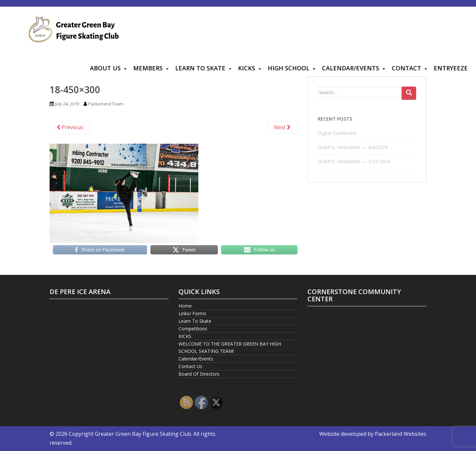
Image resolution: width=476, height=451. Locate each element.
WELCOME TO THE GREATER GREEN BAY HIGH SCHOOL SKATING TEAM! (230, 347)
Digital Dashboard (337, 133)
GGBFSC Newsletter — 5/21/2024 (354, 161)
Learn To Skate (200, 68)
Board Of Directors (199, 374)
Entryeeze (451, 68)
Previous (70, 127)
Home (185, 306)
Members (148, 68)
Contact (406, 68)
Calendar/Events (351, 68)
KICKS (247, 68)
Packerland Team (106, 104)
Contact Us (190, 366)
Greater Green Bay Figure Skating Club (143, 434)
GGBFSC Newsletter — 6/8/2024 (353, 147)
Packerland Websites (401, 434)
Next (282, 127)
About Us (105, 68)
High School (289, 68)
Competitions (193, 329)
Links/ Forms (192, 313)
